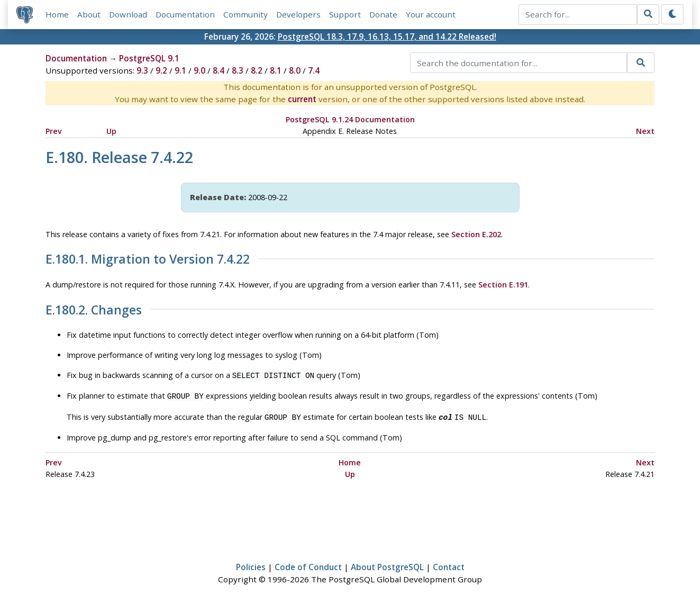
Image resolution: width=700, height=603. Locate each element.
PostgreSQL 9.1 (149, 59)
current (302, 100)
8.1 (276, 71)
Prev (54, 131)
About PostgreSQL (387, 564)
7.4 (314, 71)
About (89, 14)
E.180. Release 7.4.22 (119, 157)
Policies (251, 564)
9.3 (142, 71)
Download (128, 14)
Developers (298, 14)
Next (645, 131)
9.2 (161, 71)
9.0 (199, 71)
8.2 (257, 71)
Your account (431, 14)
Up (111, 131)
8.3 (238, 71)
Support (345, 14)
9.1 (180, 71)
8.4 (219, 71)
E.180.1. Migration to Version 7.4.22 (148, 260)
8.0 (295, 71)
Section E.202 (476, 234)
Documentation (185, 14)
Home (57, 14)
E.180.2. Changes (94, 310)
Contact (449, 564)
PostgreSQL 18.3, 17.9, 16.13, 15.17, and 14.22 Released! (387, 37)
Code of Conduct (308, 564)
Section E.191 (503, 285)
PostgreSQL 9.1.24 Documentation (350, 120)
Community (246, 14)
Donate (383, 14)
